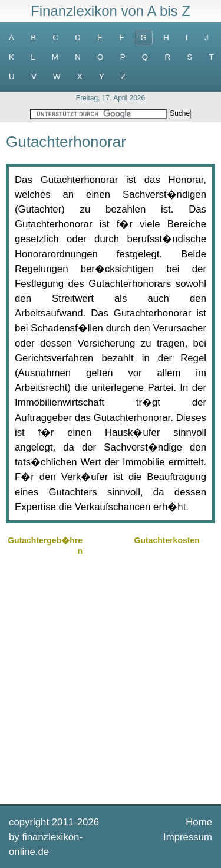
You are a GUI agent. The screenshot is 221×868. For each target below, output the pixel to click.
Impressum (188, 837)
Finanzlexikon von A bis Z (111, 11)
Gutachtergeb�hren (45, 546)
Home (199, 822)
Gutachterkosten (167, 540)
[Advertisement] (111, 679)
